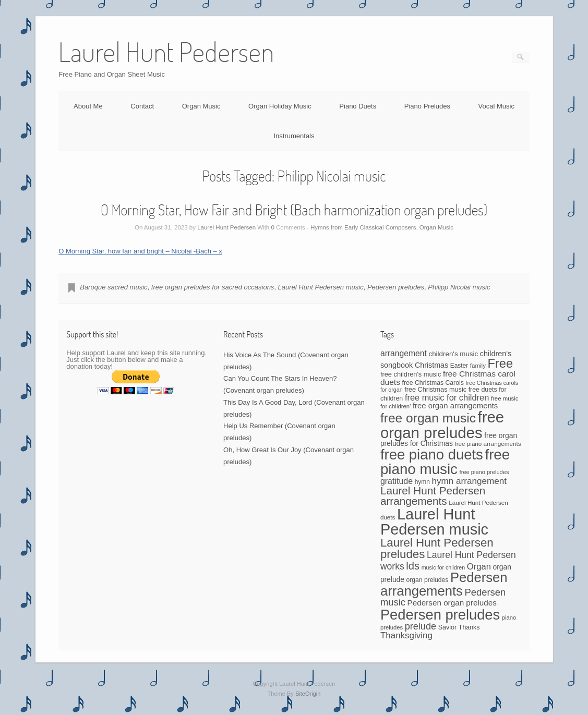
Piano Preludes (427, 106)
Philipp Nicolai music (459, 287)
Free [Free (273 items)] (500, 363)
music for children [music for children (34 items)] (443, 567)
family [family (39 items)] (478, 366)
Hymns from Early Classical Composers (363, 227)
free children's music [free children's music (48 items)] (411, 374)
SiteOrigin (308, 694)
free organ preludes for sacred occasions (213, 287)
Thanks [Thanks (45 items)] (469, 627)
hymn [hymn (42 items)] (422, 482)
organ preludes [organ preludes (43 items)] (428, 580)
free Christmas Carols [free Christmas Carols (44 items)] (433, 383)
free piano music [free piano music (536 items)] (445, 462)
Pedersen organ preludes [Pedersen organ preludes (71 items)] (452, 603)
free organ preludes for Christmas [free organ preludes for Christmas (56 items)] (449, 439)
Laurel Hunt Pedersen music (321, 287)
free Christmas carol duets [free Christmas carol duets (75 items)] (448, 378)
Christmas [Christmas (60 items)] (431, 365)
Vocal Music (496, 106)
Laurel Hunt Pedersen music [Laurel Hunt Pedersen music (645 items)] (434, 522)
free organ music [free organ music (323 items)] (428, 418)
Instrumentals (294, 136)
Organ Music (201, 106)
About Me (88, 106)
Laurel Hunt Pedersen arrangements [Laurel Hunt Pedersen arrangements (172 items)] (433, 496)
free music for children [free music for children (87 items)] (447, 397)
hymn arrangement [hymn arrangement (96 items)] (470, 481)
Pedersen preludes (396, 287)
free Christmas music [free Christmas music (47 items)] (435, 390)
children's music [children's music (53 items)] (453, 354)
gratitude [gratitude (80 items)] (397, 481)
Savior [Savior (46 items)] (447, 627)
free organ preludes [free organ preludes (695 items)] (442, 425)
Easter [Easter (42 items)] (459, 366)
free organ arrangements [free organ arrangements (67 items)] (455, 406)
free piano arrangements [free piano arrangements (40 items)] (488, 444)
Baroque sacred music (113, 287)
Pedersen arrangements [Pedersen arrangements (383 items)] (444, 584)
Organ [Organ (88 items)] (479, 567)
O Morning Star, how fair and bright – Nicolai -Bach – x (140, 251)
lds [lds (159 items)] (413, 566)
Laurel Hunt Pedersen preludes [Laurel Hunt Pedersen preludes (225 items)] (437, 548)
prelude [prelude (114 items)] (421, 626)
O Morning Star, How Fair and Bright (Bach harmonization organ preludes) (294, 210)
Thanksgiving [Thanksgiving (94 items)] (406, 635)
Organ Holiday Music (280, 106)
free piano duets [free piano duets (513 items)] (432, 455)
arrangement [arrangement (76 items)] (404, 353)
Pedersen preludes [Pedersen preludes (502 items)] (440, 615)
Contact (142, 106)
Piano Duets (358, 106)
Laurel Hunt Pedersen (226, 227)
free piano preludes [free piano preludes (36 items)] (484, 472)
